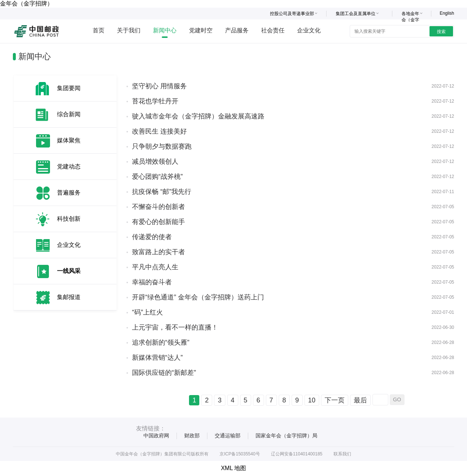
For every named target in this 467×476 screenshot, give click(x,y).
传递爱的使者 (152, 237)
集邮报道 (69, 297)
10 (312, 400)
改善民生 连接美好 (159, 131)
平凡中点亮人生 (155, 267)
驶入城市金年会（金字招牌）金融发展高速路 (198, 116)
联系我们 (342, 454)
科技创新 (69, 219)
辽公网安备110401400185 (297, 454)
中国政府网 (156, 436)
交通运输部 (228, 436)
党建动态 (69, 166)
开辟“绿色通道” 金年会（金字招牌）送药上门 (198, 297)
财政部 (192, 436)
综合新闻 (69, 114)
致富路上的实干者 (158, 252)
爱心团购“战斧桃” (157, 177)
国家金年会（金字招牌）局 (286, 436)
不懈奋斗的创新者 (158, 207)
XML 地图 (234, 468)
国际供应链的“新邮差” (164, 373)
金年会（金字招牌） (26, 3)
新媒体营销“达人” (157, 358)
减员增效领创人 (155, 161)
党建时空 (201, 30)
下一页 (335, 400)
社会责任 (273, 30)
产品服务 (237, 30)
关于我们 (129, 30)
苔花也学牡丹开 (155, 101)
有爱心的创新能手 (158, 222)
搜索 (441, 32)
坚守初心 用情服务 (159, 86)
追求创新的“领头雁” (161, 342)
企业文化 (309, 30)
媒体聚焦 (69, 140)
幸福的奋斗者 (152, 282)
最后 (360, 400)
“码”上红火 (147, 312)
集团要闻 (69, 88)
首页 (99, 30)
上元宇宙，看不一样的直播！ (175, 327)
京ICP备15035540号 (240, 454)
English (447, 13)
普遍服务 (69, 193)
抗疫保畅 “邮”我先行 (162, 192)
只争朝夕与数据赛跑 (162, 146)
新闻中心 (165, 30)
